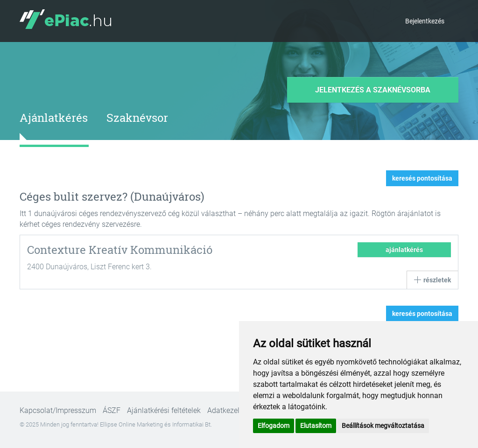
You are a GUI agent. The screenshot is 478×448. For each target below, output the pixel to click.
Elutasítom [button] (316, 426)
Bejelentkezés (425, 21)
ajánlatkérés (404, 250)
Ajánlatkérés (54, 118)
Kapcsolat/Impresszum (58, 410)
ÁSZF (112, 410)
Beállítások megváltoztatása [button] (383, 426)
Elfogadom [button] (274, 426)
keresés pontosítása (422, 178)
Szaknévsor (137, 118)
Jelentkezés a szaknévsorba (373, 90)
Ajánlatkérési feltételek (164, 410)
